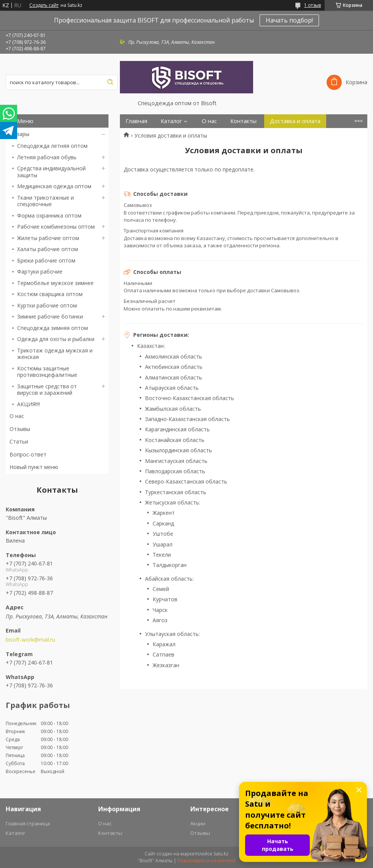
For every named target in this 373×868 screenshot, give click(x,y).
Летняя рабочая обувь (47, 157)
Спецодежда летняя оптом (52, 146)
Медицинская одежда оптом (54, 186)
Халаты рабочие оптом (48, 249)
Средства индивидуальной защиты (51, 172)
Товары (19, 134)
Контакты (243, 121)
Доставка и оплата (295, 121)
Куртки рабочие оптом (47, 305)
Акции (198, 823)
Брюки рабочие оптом (46, 260)
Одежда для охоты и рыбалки (56, 339)
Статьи (19, 441)
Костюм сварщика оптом (50, 294)
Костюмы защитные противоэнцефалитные (47, 372)
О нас (17, 416)
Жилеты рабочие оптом (48, 238)
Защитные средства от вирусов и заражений (47, 390)
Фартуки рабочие (40, 271)
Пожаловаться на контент (206, 861)
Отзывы (20, 429)
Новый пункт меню (34, 467)
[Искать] (110, 82)
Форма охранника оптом (49, 215)
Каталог (171, 121)
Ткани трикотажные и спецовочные (45, 201)
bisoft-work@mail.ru (30, 640)
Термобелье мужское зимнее (55, 283)
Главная (136, 121)
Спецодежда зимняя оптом (53, 328)
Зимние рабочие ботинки (50, 316)
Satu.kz (221, 854)
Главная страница (28, 823)
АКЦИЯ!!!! (29, 404)
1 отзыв (312, 5)
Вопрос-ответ (28, 454)
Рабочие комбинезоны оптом (56, 227)
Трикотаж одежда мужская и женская (55, 354)
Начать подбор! (289, 20)
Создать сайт (44, 5)
